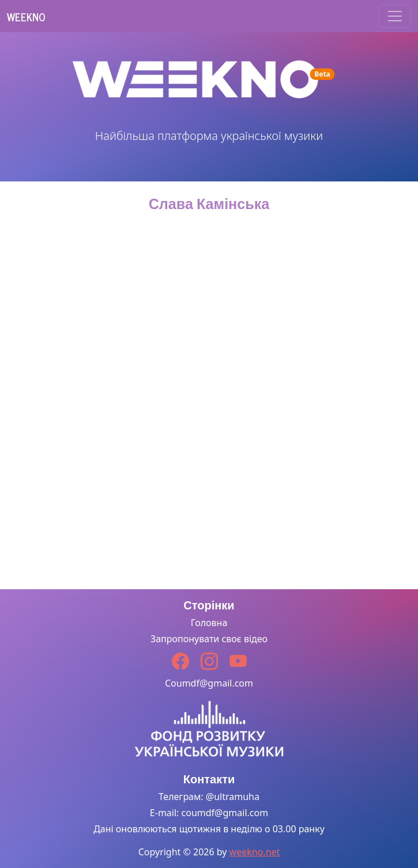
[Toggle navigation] (395, 16)
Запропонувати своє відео (209, 639)
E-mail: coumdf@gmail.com (209, 813)
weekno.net (255, 852)
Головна (209, 623)
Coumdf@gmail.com (209, 683)
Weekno (26, 17)
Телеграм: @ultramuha (209, 797)
